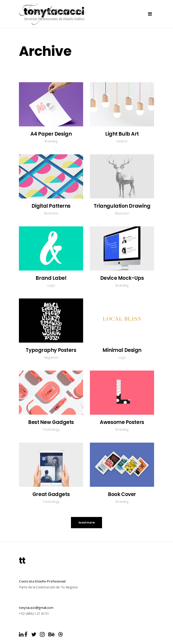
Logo (51, 285)
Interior (122, 141)
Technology (51, 429)
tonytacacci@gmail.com (36, 608)
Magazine (51, 357)
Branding (51, 141)
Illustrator (51, 213)
